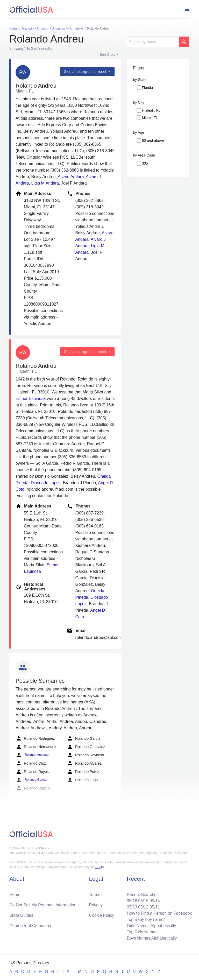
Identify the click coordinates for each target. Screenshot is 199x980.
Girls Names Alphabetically (151, 926)
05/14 (155, 901)
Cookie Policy (102, 915)
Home (15, 895)
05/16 (132, 901)
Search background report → (87, 72)
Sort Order (108, 55)
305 (145, 163)
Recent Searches (143, 895)
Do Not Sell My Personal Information (43, 905)
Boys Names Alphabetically (152, 938)
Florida (148, 88)
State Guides (21, 915)
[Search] (153, 42)
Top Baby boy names (146, 919)
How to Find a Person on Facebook (159, 913)
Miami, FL (150, 118)
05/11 (155, 907)
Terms (95, 895)
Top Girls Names (142, 932)
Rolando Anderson (33, 755)
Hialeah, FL (151, 110)
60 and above (153, 140)
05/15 (143, 901)
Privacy (96, 905)
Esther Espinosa (31, 399)
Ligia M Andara (45, 183)
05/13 (132, 907)
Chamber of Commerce (31, 926)
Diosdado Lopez (46, 483)
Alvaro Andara (71, 177)
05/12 (143, 907)
